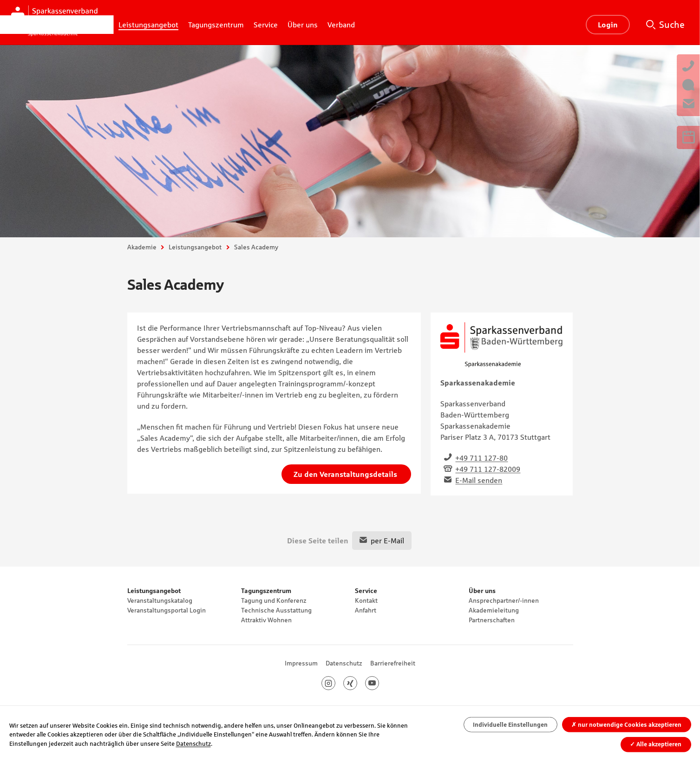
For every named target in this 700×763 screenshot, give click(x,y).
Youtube (379, 683)
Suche (672, 25)
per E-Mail (387, 541)
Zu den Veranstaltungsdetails (346, 474)
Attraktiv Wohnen (266, 620)
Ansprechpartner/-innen (504, 600)
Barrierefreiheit (393, 663)
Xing (357, 683)
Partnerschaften (492, 620)
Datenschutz (344, 663)
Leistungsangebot (195, 247)
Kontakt (366, 600)
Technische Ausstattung (276, 610)
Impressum (301, 663)
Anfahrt (366, 610)
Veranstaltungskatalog (160, 600)
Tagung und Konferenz (274, 600)
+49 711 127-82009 (488, 469)
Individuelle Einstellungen (510, 725)
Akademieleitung (494, 610)
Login (608, 25)
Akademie (142, 247)
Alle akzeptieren (656, 744)
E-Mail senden (479, 480)
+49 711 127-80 (481, 458)
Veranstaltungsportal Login (167, 610)
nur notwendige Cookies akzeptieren (626, 725)
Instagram (335, 683)
